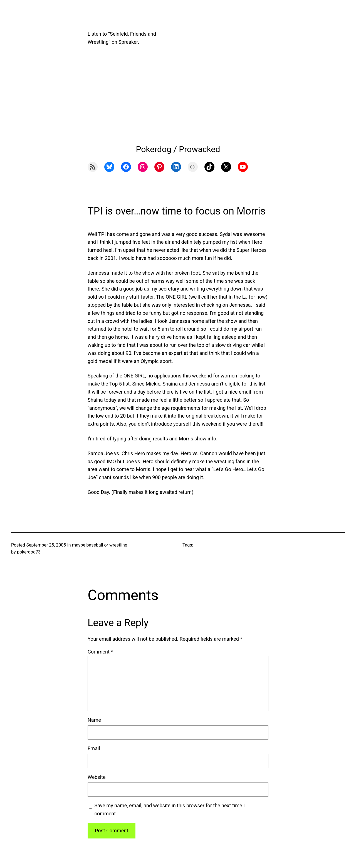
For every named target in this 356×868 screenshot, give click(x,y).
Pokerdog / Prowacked (178, 149)
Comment (100, 652)
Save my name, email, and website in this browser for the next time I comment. (170, 810)
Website (97, 777)
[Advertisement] (178, 98)
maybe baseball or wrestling (100, 545)
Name (94, 720)
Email (94, 748)
